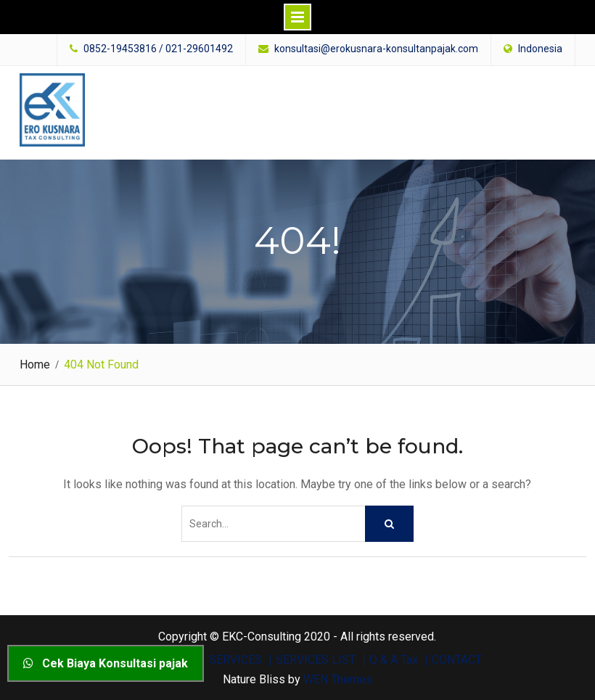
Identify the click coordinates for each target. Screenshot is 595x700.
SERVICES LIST (316, 660)
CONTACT (457, 660)
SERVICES (235, 660)
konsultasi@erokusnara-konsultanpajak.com (376, 49)
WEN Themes (338, 679)
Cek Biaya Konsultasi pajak (106, 663)
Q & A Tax (394, 660)
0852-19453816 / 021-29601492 (158, 49)
